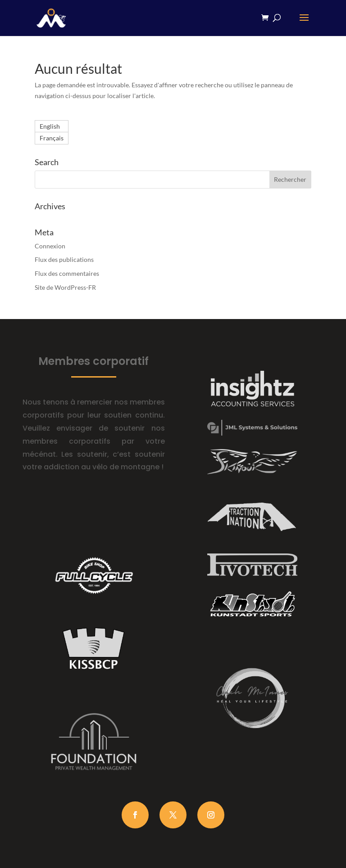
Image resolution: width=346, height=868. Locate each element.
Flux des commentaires (67, 273)
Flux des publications (64, 259)
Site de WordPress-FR (65, 287)
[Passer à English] (52, 126)
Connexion (50, 246)
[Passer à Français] (52, 138)
